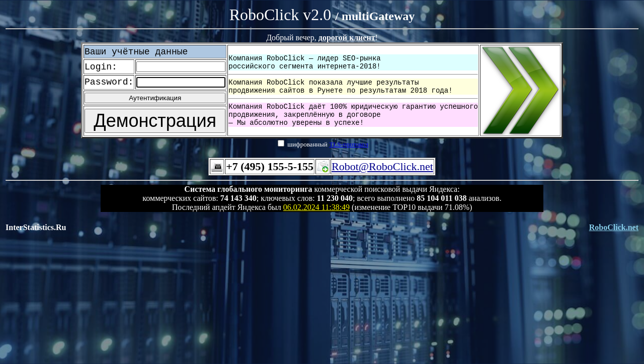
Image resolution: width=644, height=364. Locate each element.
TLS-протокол (349, 144)
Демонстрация (155, 121)
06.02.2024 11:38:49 (316, 207)
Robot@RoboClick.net (382, 166)
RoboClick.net (614, 227)
